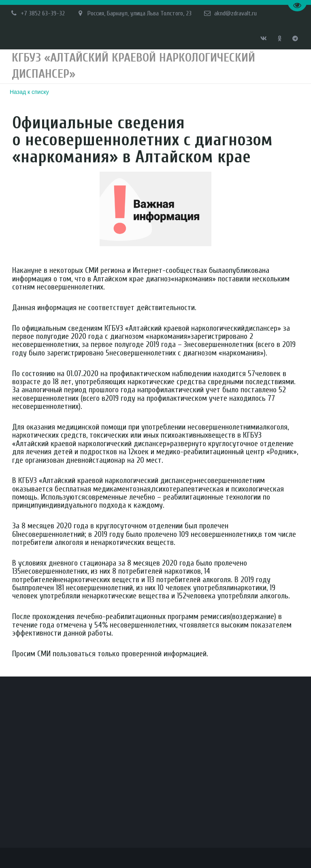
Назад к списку (29, 92)
